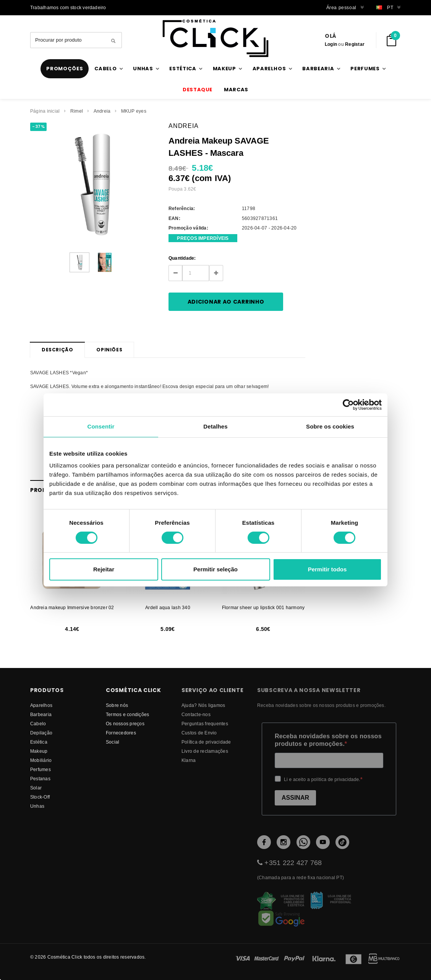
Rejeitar (104, 569)
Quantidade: (182, 258)
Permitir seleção (215, 569)
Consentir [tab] (101, 426)
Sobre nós (117, 705)
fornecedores (121, 733)
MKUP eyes (134, 111)
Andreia (102, 111)
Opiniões (109, 350)
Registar (355, 44)
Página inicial (45, 111)
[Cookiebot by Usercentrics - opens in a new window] (348, 405)
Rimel (77, 111)
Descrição (57, 350)
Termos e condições (127, 714)
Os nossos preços (125, 724)
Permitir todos (327, 569)
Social (113, 742)
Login (331, 44)
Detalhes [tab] (215, 426)
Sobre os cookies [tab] (330, 426)
